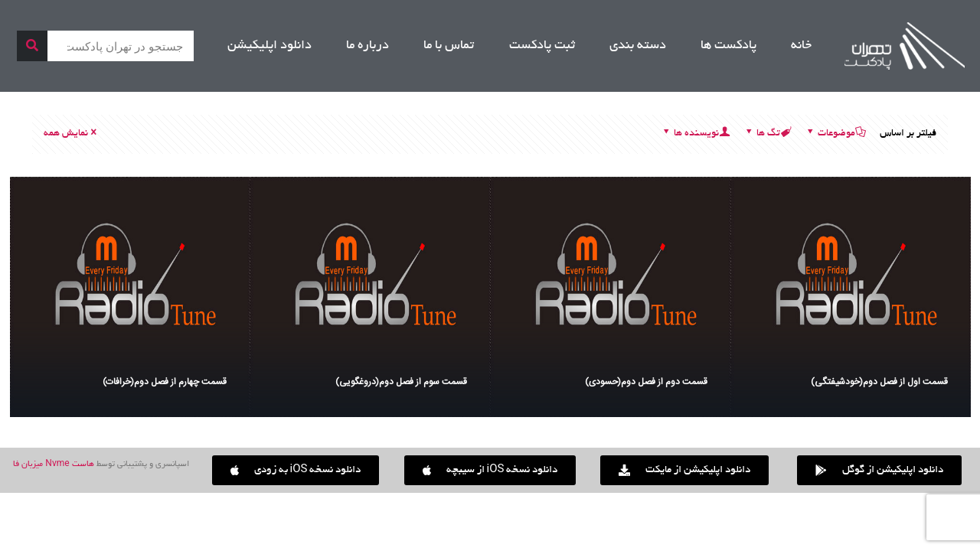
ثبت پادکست (542, 46)
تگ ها (767, 134)
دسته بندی (638, 46)
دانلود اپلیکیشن (269, 46)
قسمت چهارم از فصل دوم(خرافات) (165, 382)
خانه (801, 46)
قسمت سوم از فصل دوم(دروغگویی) (401, 382)
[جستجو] (32, 46)
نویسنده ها (695, 134)
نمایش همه (71, 134)
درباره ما (367, 46)
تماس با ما (449, 46)
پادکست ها (728, 46)
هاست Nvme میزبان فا (53, 465)
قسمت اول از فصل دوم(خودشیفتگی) (879, 382)
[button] (296, 470)
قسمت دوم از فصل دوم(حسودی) (646, 382)
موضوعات (835, 134)
